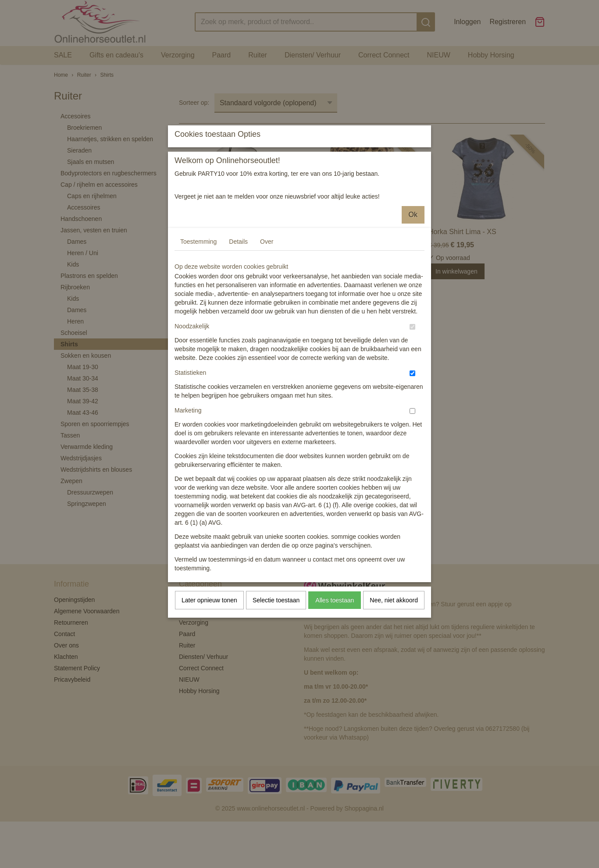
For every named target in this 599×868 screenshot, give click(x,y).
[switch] (412, 404)
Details (238, 319)
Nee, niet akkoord (394, 678)
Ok (413, 292)
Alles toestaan (335, 678)
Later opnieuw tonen (209, 678)
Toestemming (198, 319)
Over (267, 319)
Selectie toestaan (276, 678)
